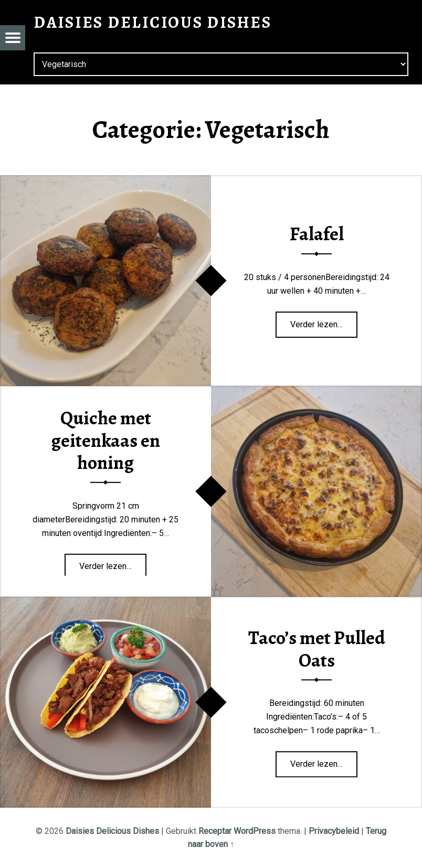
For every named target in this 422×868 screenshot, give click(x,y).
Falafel (317, 234)
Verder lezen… (324, 321)
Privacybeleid (334, 831)
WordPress (255, 831)
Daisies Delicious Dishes (112, 831)
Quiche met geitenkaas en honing (105, 440)
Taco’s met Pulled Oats (317, 649)
